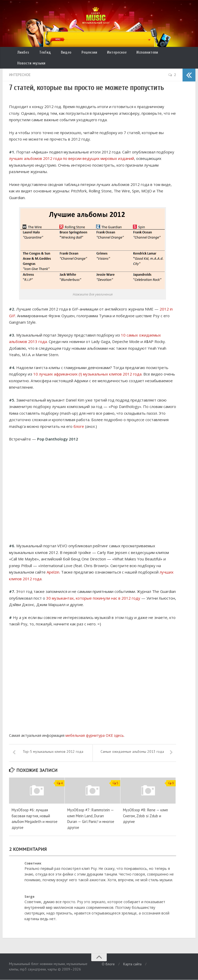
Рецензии (81, 53)
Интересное (107, 53)
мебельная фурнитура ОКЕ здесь (95, 727)
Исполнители (136, 53)
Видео (61, 53)
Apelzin (53, 563)
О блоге (108, 964)
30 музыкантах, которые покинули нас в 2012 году (93, 589)
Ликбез (23, 53)
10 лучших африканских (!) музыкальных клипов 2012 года (87, 365)
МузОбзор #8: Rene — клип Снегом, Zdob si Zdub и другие (145, 816)
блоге (79, 418)
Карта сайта (132, 964)
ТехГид (42, 53)
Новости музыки (169, 53)
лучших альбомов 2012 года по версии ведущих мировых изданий (72, 150)
